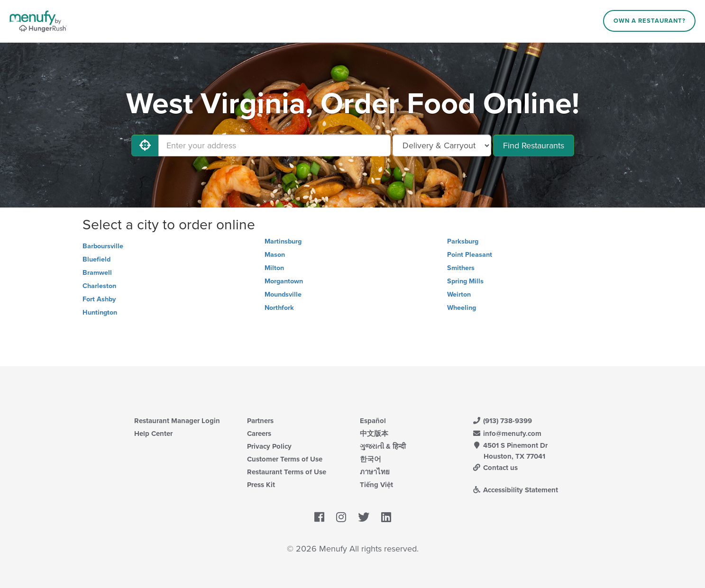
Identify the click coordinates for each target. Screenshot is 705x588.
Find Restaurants (534, 145)
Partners (260, 421)
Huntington (100, 312)
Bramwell (97, 273)
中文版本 (374, 434)
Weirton (459, 294)
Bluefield (96, 259)
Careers (259, 434)
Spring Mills (465, 281)
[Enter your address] (275, 145)
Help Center (153, 434)
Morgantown (284, 281)
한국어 (371, 459)
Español (373, 421)
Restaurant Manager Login (177, 421)
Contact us (495, 468)
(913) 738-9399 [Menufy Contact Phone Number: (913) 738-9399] (503, 421)
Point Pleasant (470, 255)
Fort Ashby (99, 299)
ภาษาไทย (375, 472)
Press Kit (261, 485)
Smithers (461, 268)
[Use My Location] (145, 145)
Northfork (279, 308)
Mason (275, 255)
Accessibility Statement (516, 490)
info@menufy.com (507, 434)
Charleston (99, 286)
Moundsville (283, 294)
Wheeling (462, 308)
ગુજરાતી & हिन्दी (383, 446)
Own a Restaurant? (650, 21)
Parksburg (463, 241)
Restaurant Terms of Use (287, 472)
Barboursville (103, 246)
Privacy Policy (269, 446)
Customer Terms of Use (285, 459)
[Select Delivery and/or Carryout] (442, 145)
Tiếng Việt (376, 485)
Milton (274, 268)
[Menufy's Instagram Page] (341, 518)
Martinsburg (283, 241)
